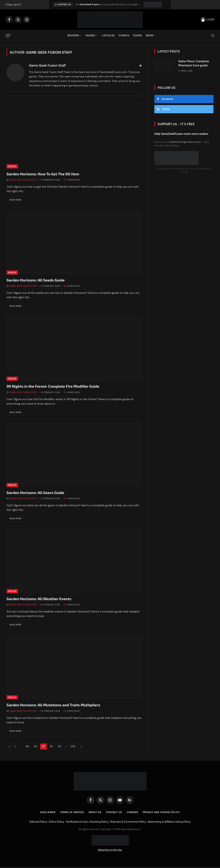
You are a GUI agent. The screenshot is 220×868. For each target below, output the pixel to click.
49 (27, 748)
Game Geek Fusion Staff (47, 65)
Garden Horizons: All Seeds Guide (36, 280)
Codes (138, 35)
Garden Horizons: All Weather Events (39, 599)
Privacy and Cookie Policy (163, 814)
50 (35, 748)
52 (51, 748)
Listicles (108, 35)
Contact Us (114, 814)
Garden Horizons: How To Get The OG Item (43, 174)
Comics (124, 35)
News (150, 35)
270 (73, 748)
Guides (90, 35)
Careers (133, 814)
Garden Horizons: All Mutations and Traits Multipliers (53, 706)
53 (59, 748)
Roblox (12, 166)
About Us (94, 814)
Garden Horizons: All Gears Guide (35, 493)
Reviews (73, 35)
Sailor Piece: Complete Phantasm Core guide (194, 63)
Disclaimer (46, 814)
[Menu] (8, 36)
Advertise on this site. (110, 851)
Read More (16, 200)
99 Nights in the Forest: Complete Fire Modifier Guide (53, 387)
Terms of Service (71, 814)
